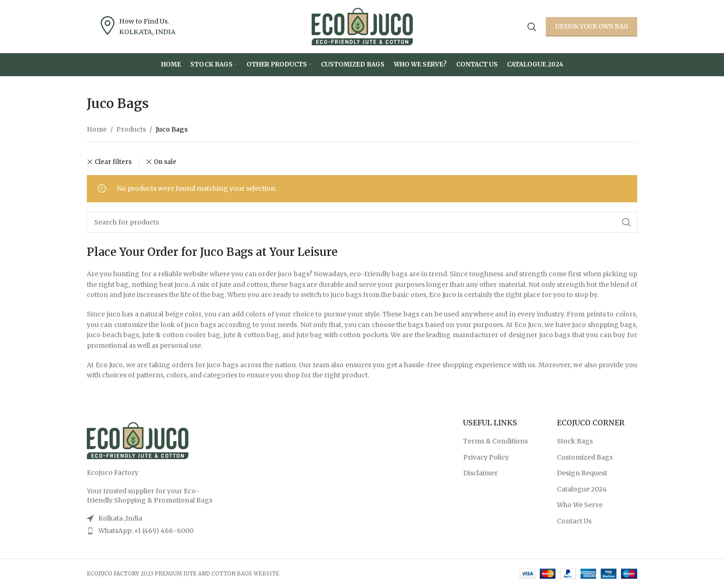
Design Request (582, 473)
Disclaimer (480, 473)
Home (97, 129)
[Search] (532, 27)
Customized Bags (585, 457)
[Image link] (138, 440)
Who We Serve (580, 505)
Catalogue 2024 (582, 489)
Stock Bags (575, 441)
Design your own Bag (591, 27)
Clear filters (113, 162)
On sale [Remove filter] (165, 162)
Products (131, 129)
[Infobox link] (138, 27)
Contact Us (574, 521)
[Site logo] (362, 26)
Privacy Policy (486, 457)
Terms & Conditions (495, 441)
